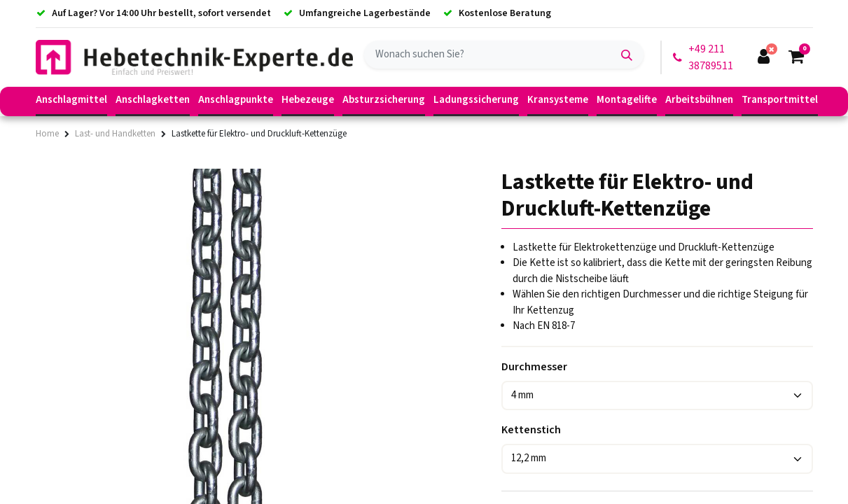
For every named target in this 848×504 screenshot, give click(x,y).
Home (47, 134)
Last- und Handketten (115, 134)
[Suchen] (627, 55)
